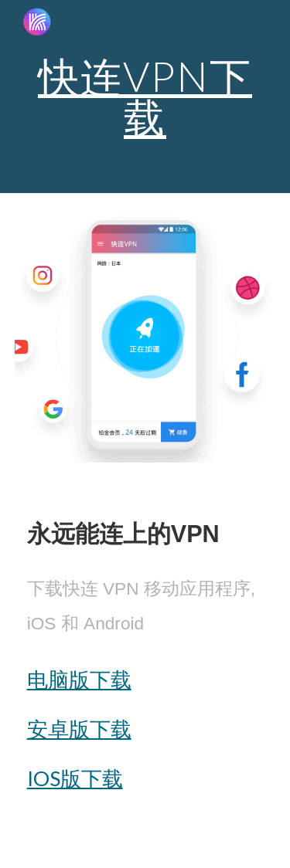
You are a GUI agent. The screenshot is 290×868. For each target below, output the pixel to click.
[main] (145, 97)
